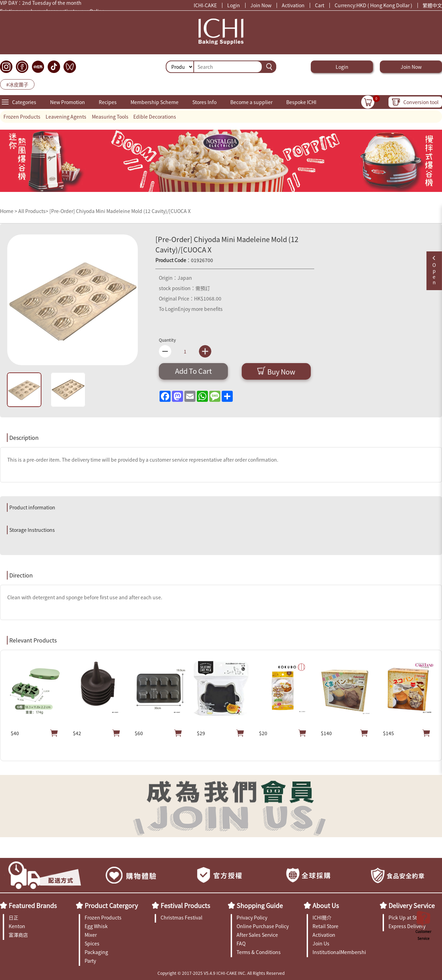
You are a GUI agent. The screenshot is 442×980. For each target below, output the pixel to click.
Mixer (91, 935)
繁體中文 (432, 5)
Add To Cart (194, 371)
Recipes (108, 102)
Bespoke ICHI (301, 102)
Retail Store (325, 926)
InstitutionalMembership (339, 952)
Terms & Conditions (259, 952)
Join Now (261, 5)
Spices (92, 943)
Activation (293, 5)
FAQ (241, 943)
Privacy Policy (252, 917)
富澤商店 (18, 935)
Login (234, 5)
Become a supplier (251, 102)
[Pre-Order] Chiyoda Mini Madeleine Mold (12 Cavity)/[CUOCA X (120, 211)
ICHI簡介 (322, 917)
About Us (326, 905)
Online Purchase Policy (263, 926)
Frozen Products (22, 117)
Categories (24, 102)
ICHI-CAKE (205, 5)
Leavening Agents (66, 117)
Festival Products (185, 905)
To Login (168, 309)
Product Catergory (111, 905)
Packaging (96, 952)
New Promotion (68, 102)
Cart (320, 5)
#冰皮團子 (17, 84)
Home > (9, 211)
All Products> (33, 211)
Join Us (321, 943)
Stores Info (204, 102)
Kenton (17, 926)
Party (90, 961)
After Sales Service (257, 935)
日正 (13, 917)
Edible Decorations (155, 117)
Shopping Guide (260, 905)
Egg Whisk (96, 926)
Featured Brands (33, 905)
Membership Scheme (155, 102)
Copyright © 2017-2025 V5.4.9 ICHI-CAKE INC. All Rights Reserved (221, 973)
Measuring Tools (110, 117)
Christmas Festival (181, 917)
